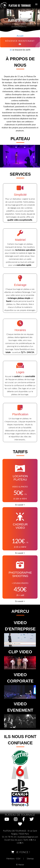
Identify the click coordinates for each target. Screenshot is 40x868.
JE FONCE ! (20, 852)
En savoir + (20, 505)
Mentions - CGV (14, 858)
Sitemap (30, 858)
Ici (11, 50)
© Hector (20, 864)
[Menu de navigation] (36, 4)
